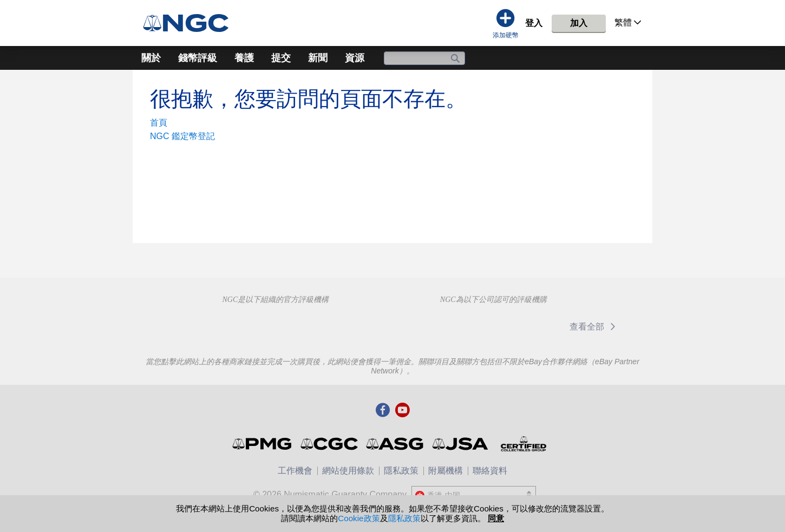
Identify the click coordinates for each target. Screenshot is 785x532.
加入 (579, 23)
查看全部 (594, 327)
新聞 (318, 58)
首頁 (159, 123)
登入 (534, 23)
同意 (496, 518)
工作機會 (295, 471)
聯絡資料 (490, 471)
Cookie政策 (359, 518)
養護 (244, 58)
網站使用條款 (348, 471)
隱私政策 (401, 471)
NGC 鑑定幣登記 (182, 136)
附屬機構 (446, 471)
